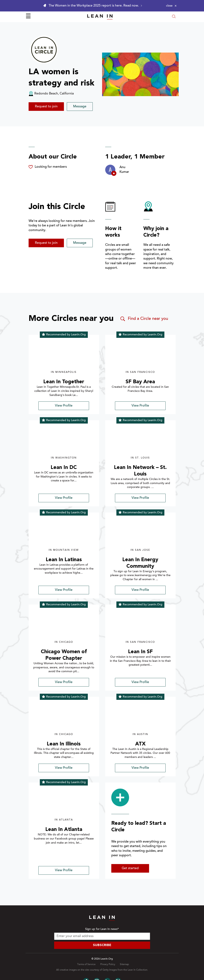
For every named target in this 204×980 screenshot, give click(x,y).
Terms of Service (86, 964)
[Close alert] (171, 6)
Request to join (46, 107)
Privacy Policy (108, 964)
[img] (64, 355)
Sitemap (124, 964)
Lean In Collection (138, 970)
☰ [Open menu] (28, 17)
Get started (130, 868)
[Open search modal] (174, 17)
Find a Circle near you (144, 319)
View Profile (64, 406)
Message (80, 107)
